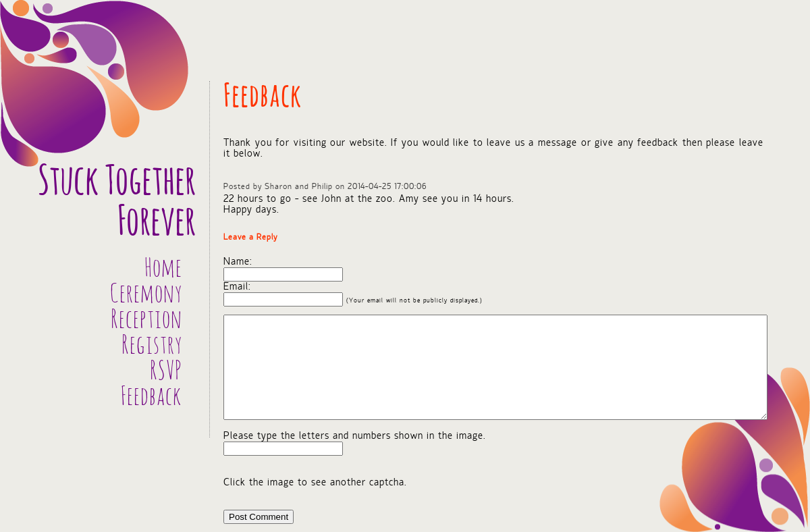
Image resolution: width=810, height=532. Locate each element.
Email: (237, 287)
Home (163, 269)
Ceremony (146, 295)
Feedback (152, 398)
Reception (146, 321)
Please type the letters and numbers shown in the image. (355, 436)
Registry (152, 346)
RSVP (166, 372)
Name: (238, 262)
